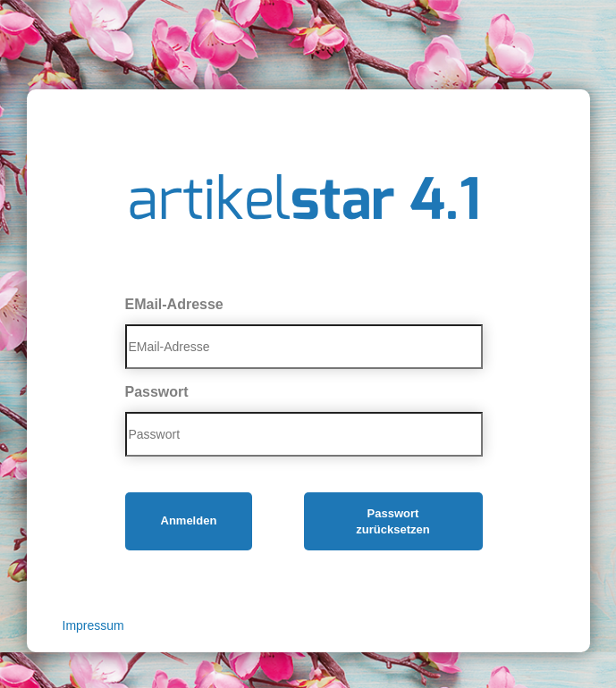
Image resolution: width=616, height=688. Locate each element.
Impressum (93, 625)
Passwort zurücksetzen (392, 522)
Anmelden (189, 520)
